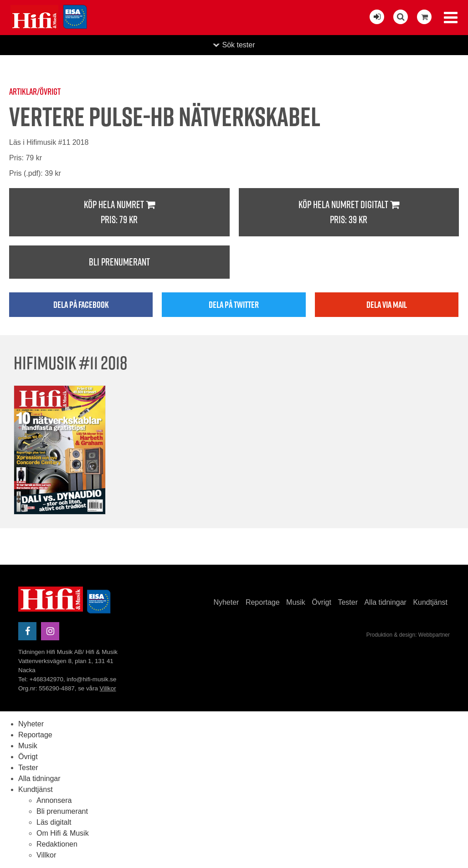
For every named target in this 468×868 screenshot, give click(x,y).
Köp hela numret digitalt (349, 212)
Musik (296, 602)
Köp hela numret (119, 212)
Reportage (263, 602)
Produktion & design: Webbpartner (408, 635)
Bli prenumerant (119, 262)
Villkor (108, 688)
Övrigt (321, 602)
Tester (348, 602)
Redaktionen (57, 844)
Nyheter (226, 602)
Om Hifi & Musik (63, 833)
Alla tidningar (385, 602)
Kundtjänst (430, 602)
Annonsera (54, 800)
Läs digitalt (54, 822)
